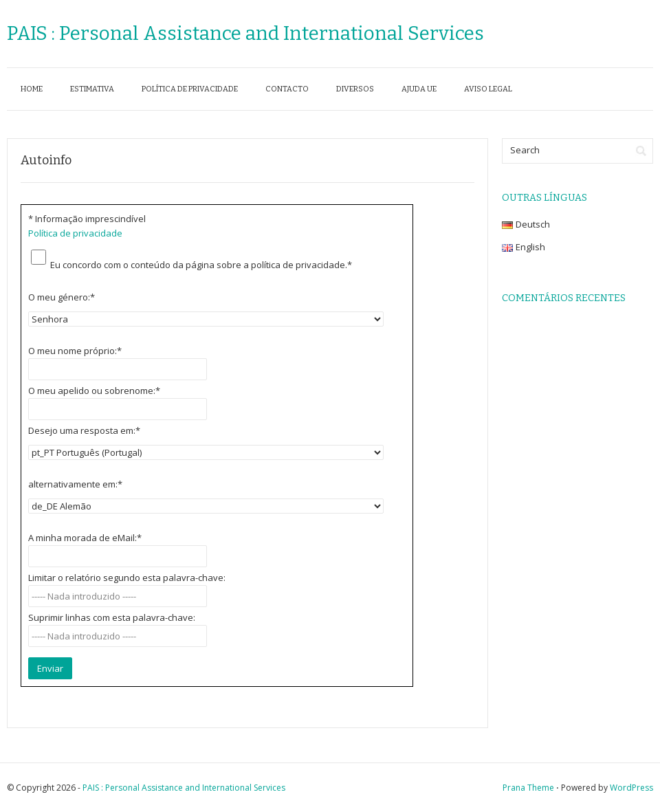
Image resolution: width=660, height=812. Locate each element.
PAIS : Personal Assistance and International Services (245, 33)
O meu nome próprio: (75, 351)
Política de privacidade (190, 89)
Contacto (287, 89)
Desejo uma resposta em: (84, 430)
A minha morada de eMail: (85, 538)
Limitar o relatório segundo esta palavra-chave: (127, 578)
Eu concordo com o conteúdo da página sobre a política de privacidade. (201, 265)
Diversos (355, 89)
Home (32, 89)
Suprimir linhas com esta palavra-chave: (112, 617)
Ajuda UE (419, 89)
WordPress (631, 788)
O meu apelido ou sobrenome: (94, 391)
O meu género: (62, 297)
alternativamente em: (75, 484)
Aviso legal (488, 89)
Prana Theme (528, 788)
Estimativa (92, 89)
